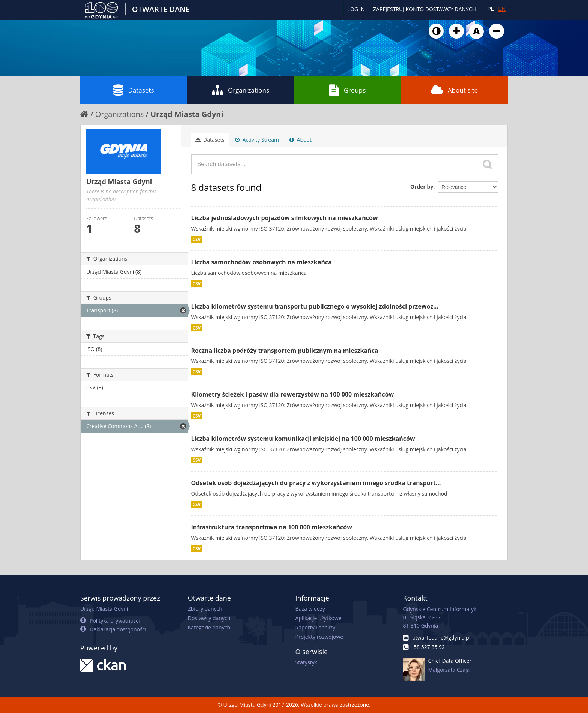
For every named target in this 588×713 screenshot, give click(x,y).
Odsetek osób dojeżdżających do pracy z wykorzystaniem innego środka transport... (316, 483)
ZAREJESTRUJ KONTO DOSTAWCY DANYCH (424, 9)
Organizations (241, 90)
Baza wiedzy (310, 609)
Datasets (133, 90)
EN (502, 9)
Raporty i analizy (316, 627)
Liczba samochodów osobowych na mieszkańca (262, 262)
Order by (422, 186)
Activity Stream (257, 140)
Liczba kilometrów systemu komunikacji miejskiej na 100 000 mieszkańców (303, 439)
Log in (356, 9)
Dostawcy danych (209, 618)
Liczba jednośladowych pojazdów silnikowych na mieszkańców (285, 218)
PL (490, 9)
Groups (347, 90)
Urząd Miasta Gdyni (187, 114)
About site (454, 90)
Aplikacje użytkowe (319, 618)
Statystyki (307, 662)
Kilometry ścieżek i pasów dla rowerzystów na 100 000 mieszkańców (293, 394)
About (301, 140)
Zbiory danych (205, 609)
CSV (197, 239)
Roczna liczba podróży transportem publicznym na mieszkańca (285, 351)
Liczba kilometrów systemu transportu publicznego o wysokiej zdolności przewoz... (315, 306)
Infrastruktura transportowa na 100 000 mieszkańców (272, 527)
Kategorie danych (209, 627)
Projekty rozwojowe (319, 637)
